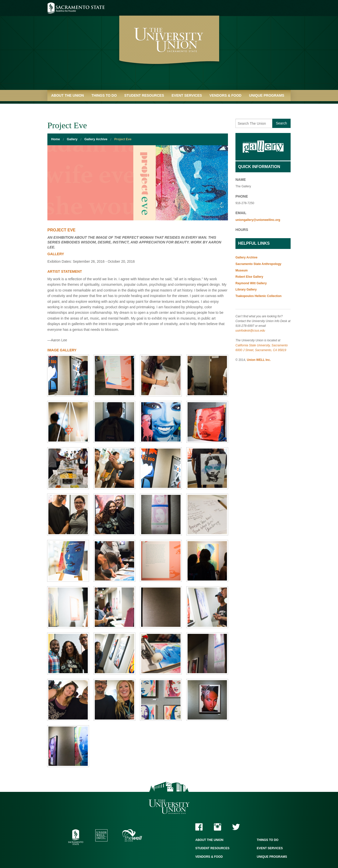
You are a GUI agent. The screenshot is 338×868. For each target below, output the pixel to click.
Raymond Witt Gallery (251, 283)
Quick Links (63, 107)
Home (56, 139)
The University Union (169, 807)
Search (281, 123)
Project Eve (123, 139)
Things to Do (104, 95)
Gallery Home (263, 147)
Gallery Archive (96, 139)
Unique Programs (267, 95)
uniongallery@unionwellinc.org (258, 220)
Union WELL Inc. (259, 360)
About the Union (68, 95)
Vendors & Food (225, 95)
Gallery (72, 139)
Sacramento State (76, 8)
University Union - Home (169, 48)
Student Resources (144, 95)
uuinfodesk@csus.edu (250, 331)
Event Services (187, 95)
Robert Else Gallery (249, 277)
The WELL (132, 835)
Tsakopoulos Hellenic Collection (259, 296)
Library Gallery (246, 290)
